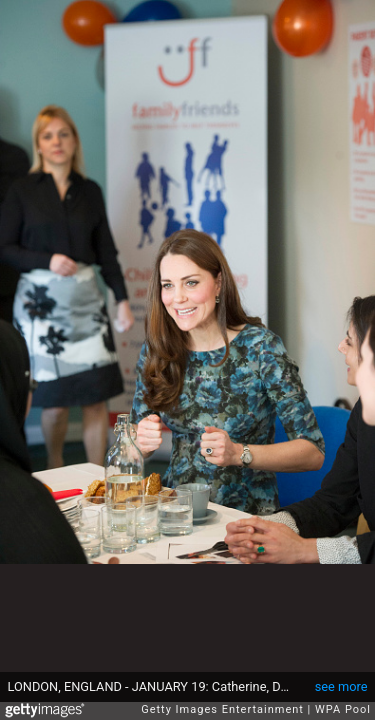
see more (341, 686)
